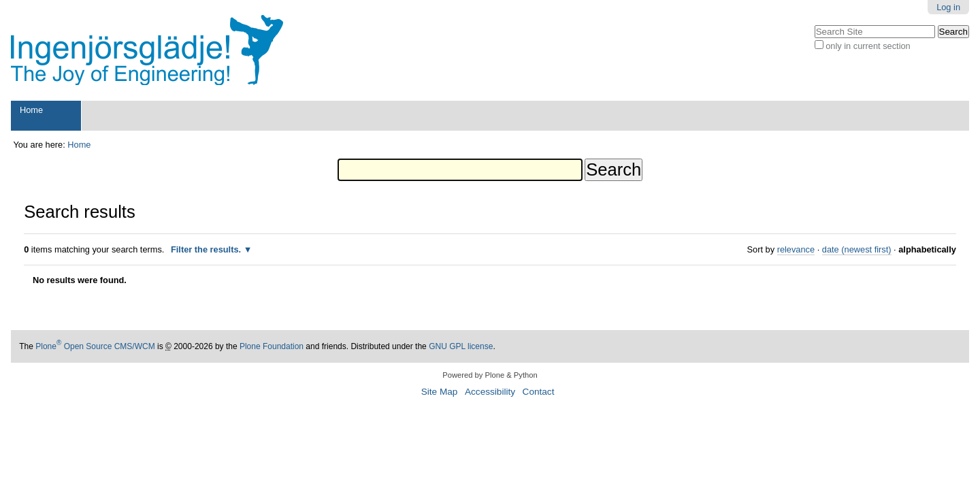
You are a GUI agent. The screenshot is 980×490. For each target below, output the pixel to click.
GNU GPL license (461, 346)
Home (31, 110)
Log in (948, 7)
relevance (796, 249)
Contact (539, 392)
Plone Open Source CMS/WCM (95, 346)
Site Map (440, 392)
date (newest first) (857, 249)
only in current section (868, 46)
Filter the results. (207, 249)
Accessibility (490, 392)
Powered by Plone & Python (490, 375)
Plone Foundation (272, 346)
